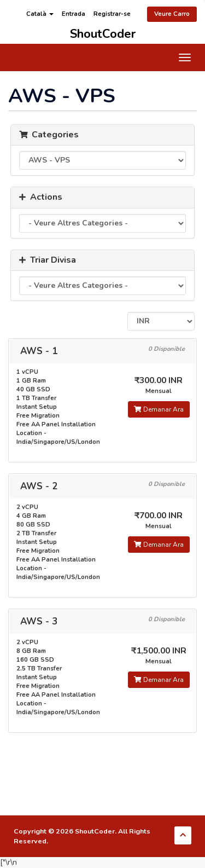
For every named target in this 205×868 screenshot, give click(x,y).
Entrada (74, 14)
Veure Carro (172, 14)
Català (40, 14)
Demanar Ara (159, 409)
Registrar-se (112, 14)
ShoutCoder (103, 32)
